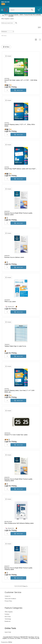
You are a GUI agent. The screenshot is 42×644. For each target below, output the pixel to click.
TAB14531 (7, 345)
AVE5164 (7, 123)
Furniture (7, 614)
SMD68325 (7, 433)
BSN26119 (7, 256)
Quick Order (8, 632)
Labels (12, 19)
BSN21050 (7, 211)
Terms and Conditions (10, 599)
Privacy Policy (8, 601)
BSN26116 (7, 477)
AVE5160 (7, 167)
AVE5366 (7, 79)
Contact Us (8, 596)
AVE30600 (7, 300)
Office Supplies (5, 19)
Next (25, 586)
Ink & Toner (8, 617)
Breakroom (8, 621)
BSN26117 (7, 566)
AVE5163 (7, 389)
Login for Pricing (10, 87)
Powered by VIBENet (7, 642)
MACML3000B (8, 522)
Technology (8, 619)
